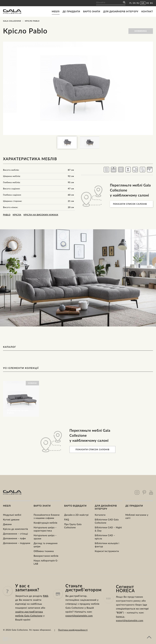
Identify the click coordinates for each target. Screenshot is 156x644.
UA (143, 3)
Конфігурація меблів (45, 523)
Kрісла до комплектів (16, 529)
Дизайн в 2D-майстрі (76, 515)
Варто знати (92, 11)
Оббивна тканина (44, 551)
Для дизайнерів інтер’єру (121, 11)
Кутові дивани (11, 519)
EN (134, 3)
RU (138, 3)
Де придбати (71, 11)
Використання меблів (46, 556)
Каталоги (100, 515)
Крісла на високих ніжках (41, 215)
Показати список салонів (130, 204)
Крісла (17, 215)
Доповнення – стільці (15, 534)
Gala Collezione (12, 21)
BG (152, 3)
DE (148, 3)
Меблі (56, 11)
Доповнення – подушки (17, 543)
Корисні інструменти (107, 551)
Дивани (7, 524)
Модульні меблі (12, 515)
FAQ (67, 519)
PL (131, 3)
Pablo (7, 215)
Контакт (147, 11)
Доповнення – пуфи (14, 538)
